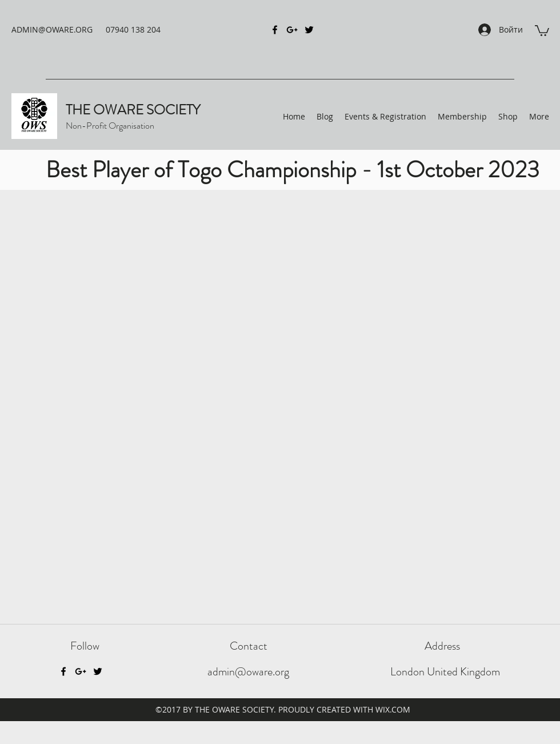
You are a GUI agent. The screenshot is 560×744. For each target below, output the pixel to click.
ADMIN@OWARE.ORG (52, 29)
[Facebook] (63, 671)
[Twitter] (98, 671)
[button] (542, 30)
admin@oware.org (248, 672)
